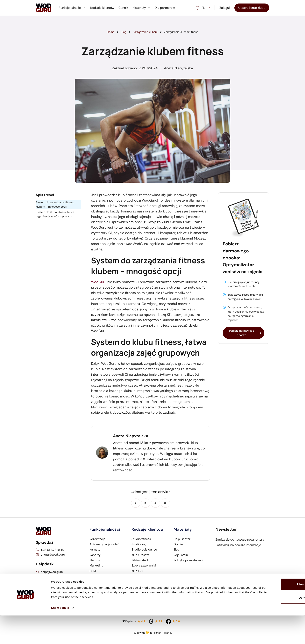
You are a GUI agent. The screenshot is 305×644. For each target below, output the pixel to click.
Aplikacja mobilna (102, 577)
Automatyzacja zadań (105, 545)
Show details (60, 636)
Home (111, 32)
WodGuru (99, 282)
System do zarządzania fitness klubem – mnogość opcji (55, 204)
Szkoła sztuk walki (144, 566)
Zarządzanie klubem (145, 32)
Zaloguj (225, 8)
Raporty (95, 555)
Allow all (273, 613)
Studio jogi (139, 545)
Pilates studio (141, 561)
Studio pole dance (144, 550)
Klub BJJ (138, 572)
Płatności (96, 561)
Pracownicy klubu (102, 583)
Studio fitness (141, 539)
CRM (93, 572)
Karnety (95, 550)
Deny (272, 626)
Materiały (141, 8)
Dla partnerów (165, 8)
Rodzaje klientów (102, 8)
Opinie (178, 545)
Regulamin (181, 555)
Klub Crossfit (141, 555)
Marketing (96, 566)
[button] (136, 503)
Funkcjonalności (72, 8)
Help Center (182, 539)
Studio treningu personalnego (152, 577)
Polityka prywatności (188, 561)
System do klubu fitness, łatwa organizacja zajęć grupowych (55, 214)
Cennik (123, 8)
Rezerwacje (98, 539)
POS (92, 588)
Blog (124, 32)
